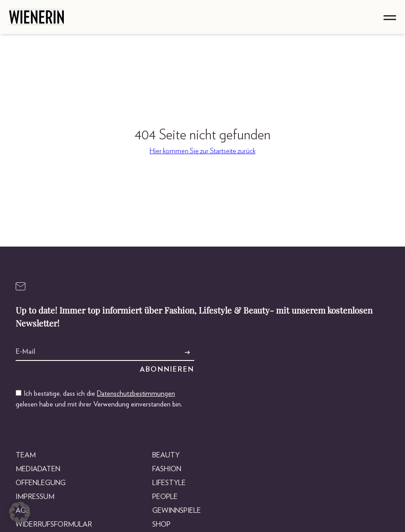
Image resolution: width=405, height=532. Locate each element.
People (165, 497)
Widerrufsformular (54, 524)
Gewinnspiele (177, 511)
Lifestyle (169, 483)
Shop (161, 524)
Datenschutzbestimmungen (136, 394)
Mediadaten (38, 469)
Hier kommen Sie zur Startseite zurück (202, 151)
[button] (20, 512)
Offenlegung (41, 483)
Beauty (166, 455)
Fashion (167, 469)
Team (26, 455)
